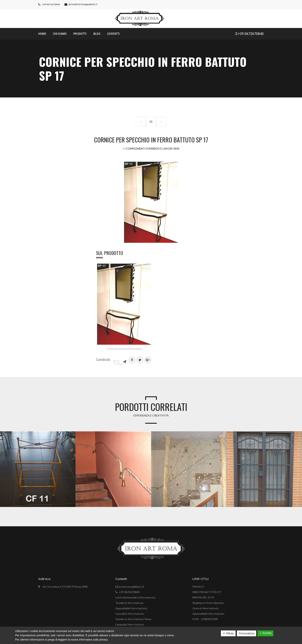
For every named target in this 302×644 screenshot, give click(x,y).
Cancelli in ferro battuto (130, 614)
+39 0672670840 (51, 4)
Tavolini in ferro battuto (130, 603)
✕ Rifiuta (228, 633)
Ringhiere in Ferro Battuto (208, 603)
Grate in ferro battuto (206, 608)
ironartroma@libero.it (83, 4)
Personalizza (247, 633)
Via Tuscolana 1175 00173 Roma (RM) (65, 587)
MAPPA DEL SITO (203, 597)
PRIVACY (198, 587)
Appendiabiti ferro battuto (131, 608)
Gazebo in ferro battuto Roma (133, 619)
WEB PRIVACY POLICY (207, 592)
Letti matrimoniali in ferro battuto (135, 597)
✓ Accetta (265, 633)
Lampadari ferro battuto (130, 624)
